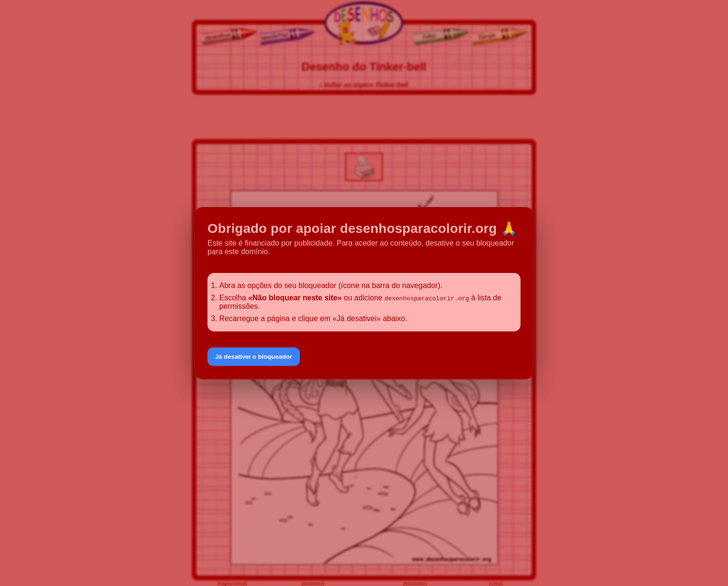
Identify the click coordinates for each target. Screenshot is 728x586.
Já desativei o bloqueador (254, 357)
